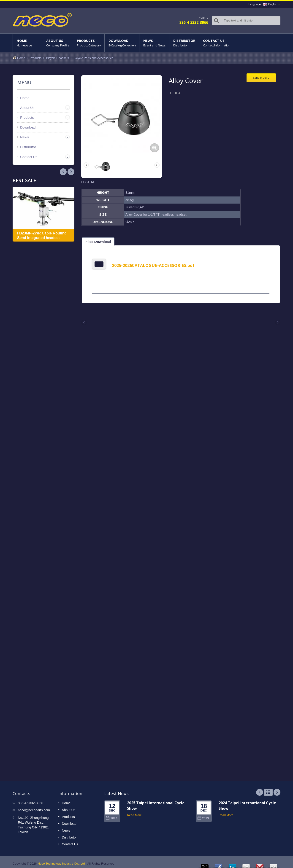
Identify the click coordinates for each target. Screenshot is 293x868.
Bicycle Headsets (58, 58)
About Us (58, 43)
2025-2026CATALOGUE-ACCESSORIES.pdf (155, 265)
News (154, 43)
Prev (71, 172)
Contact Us (217, 43)
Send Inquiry (261, 78)
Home (27, 43)
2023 (203, 815)
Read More (134, 812)
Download (122, 43)
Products (89, 43)
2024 (112, 815)
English (270, 4)
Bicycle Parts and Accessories (93, 58)
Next (63, 172)
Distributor (184, 43)
